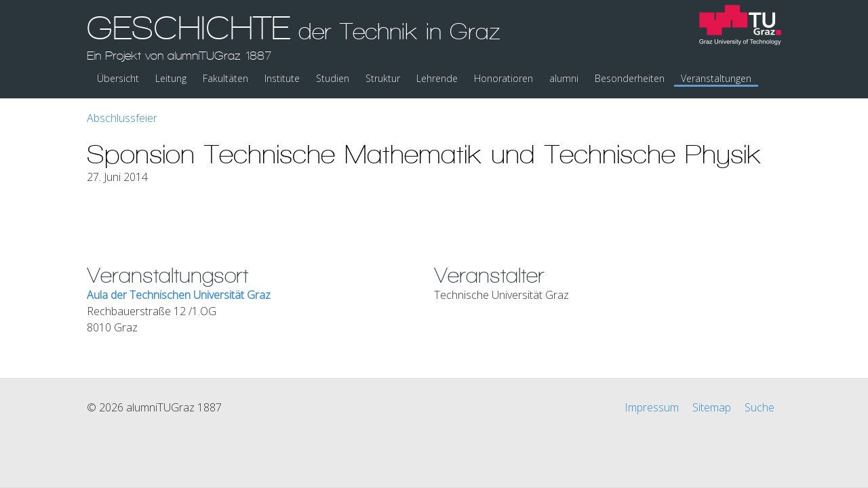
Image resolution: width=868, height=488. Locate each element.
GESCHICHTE (294, 36)
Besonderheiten (630, 78)
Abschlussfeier (122, 118)
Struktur (383, 78)
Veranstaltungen (716, 78)
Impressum (652, 407)
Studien (333, 78)
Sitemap (712, 407)
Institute (282, 78)
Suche (759, 407)
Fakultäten (225, 78)
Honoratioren (504, 78)
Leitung (171, 78)
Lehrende (437, 78)
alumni (564, 78)
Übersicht (118, 78)
